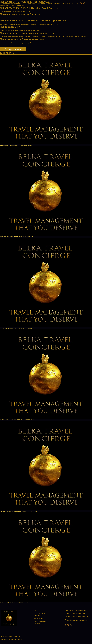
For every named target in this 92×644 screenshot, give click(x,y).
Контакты (64, 3)
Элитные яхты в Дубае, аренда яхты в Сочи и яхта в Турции (17, 420)
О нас (30, 3)
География (44, 3)
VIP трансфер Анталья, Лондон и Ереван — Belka (14, 603)
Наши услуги (36, 3)
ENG (69, 3)
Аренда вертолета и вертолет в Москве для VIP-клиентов (17, 328)
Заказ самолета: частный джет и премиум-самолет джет (16, 237)
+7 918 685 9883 (75, 611)
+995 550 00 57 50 (76, 616)
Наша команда (40, 621)
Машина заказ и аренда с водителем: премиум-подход (16, 145)
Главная (25, 3)
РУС (72, 3)
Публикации (57, 3)
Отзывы (50, 3)
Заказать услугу (13, 49)
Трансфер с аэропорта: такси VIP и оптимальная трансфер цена (19, 511)
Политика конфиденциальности (10, 637)
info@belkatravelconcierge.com (12, 3)
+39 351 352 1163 (74, 613)
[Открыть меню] (46, 2)
